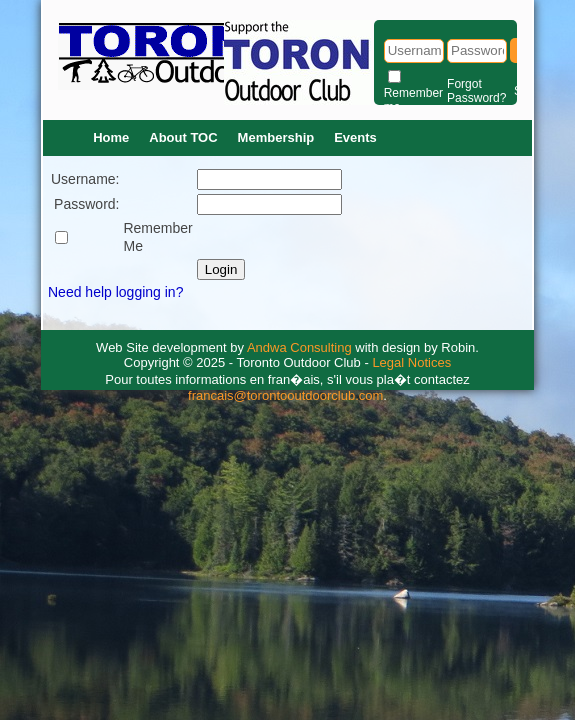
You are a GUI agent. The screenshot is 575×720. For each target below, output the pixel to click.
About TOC (183, 137)
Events (355, 137)
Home (111, 137)
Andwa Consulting (299, 347)
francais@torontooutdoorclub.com (285, 395)
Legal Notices (411, 362)
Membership (276, 137)
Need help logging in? (115, 292)
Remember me (413, 100)
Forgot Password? (476, 91)
